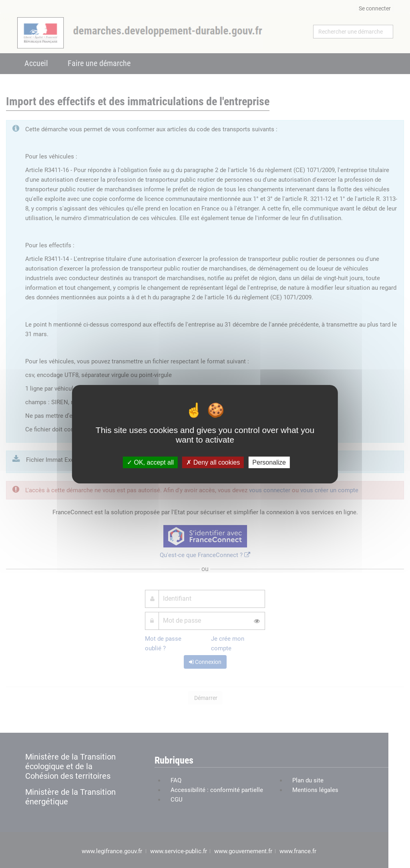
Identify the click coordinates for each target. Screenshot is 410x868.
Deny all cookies (213, 462)
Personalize (269, 462)
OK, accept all (150, 462)
